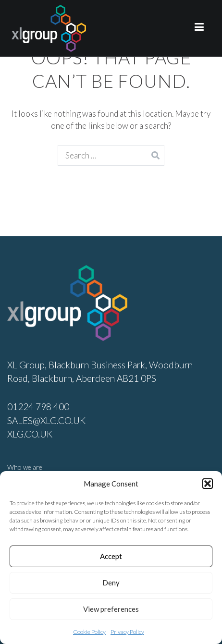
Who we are (25, 467)
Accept (111, 556)
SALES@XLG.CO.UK (46, 420)
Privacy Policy (127, 632)
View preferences (111, 609)
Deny (111, 583)
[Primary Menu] (199, 28)
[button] (208, 484)
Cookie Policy (89, 632)
